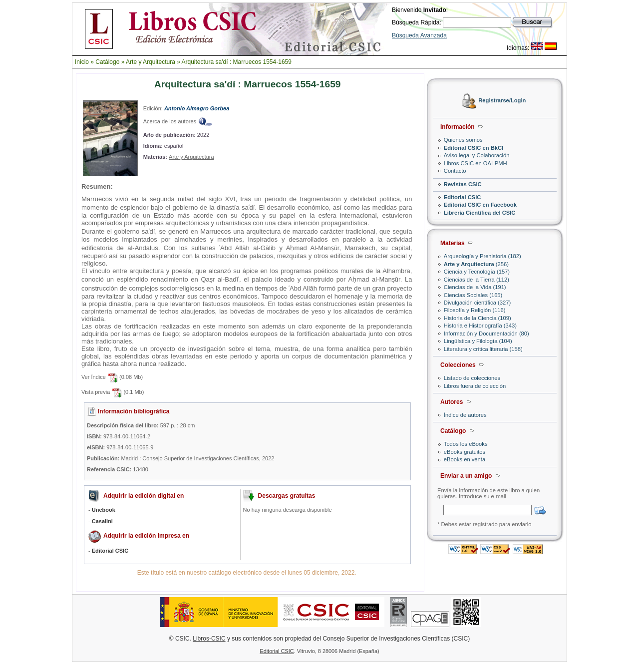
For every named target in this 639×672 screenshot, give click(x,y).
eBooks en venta (465, 459)
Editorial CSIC (463, 197)
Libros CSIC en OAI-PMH (476, 163)
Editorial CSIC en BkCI (474, 148)
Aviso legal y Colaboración (477, 155)
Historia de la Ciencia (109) (478, 318)
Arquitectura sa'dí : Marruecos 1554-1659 (237, 62)
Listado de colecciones (472, 378)
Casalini (102, 521)
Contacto (455, 171)
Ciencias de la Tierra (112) (477, 280)
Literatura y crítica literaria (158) (483, 349)
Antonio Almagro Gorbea (197, 108)
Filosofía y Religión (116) (475, 310)
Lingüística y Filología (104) (478, 341)
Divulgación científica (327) (477, 303)
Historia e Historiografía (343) (480, 326)
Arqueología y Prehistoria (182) (482, 256)
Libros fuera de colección (475, 386)
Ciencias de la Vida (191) (475, 287)
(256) (476, 264)
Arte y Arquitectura (151, 62)
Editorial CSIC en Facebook (480, 205)
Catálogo (107, 62)
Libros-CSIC (209, 639)
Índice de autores (465, 415)
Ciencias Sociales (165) (473, 295)
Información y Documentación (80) (486, 334)
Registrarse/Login (502, 101)
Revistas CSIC (463, 184)
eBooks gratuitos (465, 452)
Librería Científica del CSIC (480, 213)
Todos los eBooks (466, 444)
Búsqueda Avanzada (419, 35)
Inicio (82, 62)
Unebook (104, 510)
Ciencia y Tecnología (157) (477, 272)
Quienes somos (463, 140)
